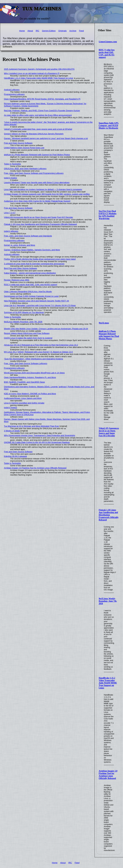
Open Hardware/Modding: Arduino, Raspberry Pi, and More (30, 377)
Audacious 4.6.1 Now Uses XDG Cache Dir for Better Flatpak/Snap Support (37, 201)
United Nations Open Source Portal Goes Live (24, 148)
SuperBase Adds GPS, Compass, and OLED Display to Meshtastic (109, 126)
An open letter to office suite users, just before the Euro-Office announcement (38, 115)
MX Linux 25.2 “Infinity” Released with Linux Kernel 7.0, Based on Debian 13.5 (38, 352)
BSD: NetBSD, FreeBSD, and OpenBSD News (25, 382)
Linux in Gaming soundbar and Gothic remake (24, 403)
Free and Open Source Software (18, 143)
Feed (81, 31)
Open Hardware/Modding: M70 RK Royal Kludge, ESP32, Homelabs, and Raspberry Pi (42, 99)
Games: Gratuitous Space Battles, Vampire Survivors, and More (32, 250)
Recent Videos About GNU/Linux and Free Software (27, 333)
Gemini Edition (49, 31)
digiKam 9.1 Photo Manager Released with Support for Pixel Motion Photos (109, 335)
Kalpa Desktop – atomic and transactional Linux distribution (30, 273)
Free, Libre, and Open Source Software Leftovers (26, 363)
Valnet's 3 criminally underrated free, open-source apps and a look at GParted (38, 129)
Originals (63, 31)
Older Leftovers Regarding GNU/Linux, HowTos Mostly (28, 292)
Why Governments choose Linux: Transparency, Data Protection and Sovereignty (40, 435)
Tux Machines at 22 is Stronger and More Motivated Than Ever (32, 426)
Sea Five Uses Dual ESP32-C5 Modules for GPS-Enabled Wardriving (108, 215)
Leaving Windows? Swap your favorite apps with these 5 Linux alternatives (37, 182)
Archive (73, 31)
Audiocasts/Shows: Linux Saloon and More (23, 398)
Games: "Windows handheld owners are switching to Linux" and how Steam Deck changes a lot (46, 138)
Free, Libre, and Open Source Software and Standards (28, 236)
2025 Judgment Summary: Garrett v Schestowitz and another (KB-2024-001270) (39, 69)
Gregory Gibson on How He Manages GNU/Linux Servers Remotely (34, 134)
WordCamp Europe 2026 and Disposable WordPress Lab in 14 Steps (34, 373)
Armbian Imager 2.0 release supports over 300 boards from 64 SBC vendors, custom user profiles (47, 194)
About (30, 31)
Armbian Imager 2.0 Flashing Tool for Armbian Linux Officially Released (108, 775)
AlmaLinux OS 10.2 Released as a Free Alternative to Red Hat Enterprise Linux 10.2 (41, 345)
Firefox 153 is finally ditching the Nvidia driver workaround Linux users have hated (40, 259)
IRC (37, 31)
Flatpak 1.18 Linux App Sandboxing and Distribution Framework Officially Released (109, 515)
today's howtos (11, 178)
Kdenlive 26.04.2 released (15, 456)
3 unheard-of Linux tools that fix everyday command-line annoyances (34, 264)
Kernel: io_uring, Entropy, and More (20, 245)
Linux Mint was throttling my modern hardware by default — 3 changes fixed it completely (43, 189)
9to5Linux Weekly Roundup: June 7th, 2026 (108, 601)
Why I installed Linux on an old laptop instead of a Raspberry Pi (32, 73)
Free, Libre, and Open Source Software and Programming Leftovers (34, 173)
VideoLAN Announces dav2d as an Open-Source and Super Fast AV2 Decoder (109, 432)
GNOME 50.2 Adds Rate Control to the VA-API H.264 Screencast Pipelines (37, 442)
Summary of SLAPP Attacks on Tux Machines (24, 312)
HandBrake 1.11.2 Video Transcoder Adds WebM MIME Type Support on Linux (108, 683)
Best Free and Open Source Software (20, 268)
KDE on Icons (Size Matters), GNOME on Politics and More (30, 394)
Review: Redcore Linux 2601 (17, 280)
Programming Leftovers (14, 94)
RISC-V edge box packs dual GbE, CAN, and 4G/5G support (107, 54)
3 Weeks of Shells (12, 431)
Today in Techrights (12, 164)
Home (22, 31)
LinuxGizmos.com (108, 42)
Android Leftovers (12, 90)
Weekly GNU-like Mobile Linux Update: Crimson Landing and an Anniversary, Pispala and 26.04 (46, 329)
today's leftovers (11, 231)
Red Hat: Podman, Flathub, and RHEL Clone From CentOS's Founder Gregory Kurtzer (42, 111)
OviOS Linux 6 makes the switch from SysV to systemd (28, 338)
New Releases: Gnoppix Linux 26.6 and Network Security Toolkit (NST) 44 (37, 301)
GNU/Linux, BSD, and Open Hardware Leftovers (25, 169)
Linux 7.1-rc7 (10, 213)
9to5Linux (104, 323)
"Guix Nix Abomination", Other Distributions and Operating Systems (34, 359)
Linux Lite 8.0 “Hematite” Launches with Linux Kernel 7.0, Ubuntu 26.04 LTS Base (40, 305)
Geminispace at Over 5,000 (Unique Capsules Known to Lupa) (31, 296)
